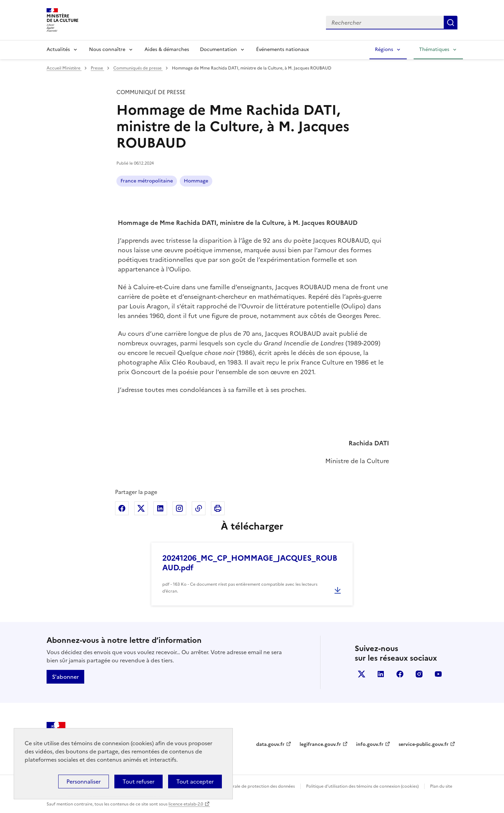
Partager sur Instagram (179, 508)
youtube (438, 674)
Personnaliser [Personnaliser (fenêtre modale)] (84, 782)
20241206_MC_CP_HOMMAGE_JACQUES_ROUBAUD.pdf (250, 563)
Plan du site (441, 786)
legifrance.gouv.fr (320, 744)
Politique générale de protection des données (250, 786)
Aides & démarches (167, 49)
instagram (419, 674)
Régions (384, 49)
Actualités (58, 49)
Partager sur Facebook (122, 508)
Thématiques (434, 49)
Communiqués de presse (138, 68)
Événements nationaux (282, 49)
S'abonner (65, 677)
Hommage (196, 181)
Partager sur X (141, 508)
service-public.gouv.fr (424, 744)
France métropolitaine (147, 181)
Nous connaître (107, 49)
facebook (400, 674)
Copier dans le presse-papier (199, 508)
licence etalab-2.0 (186, 804)
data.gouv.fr (270, 744)
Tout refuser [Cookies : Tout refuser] (138, 782)
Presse (97, 68)
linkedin (381, 674)
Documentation (218, 49)
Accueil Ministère (64, 68)
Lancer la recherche (451, 23)
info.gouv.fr (370, 744)
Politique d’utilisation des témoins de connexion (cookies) (362, 786)
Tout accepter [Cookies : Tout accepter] (195, 782)
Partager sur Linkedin (160, 508)
